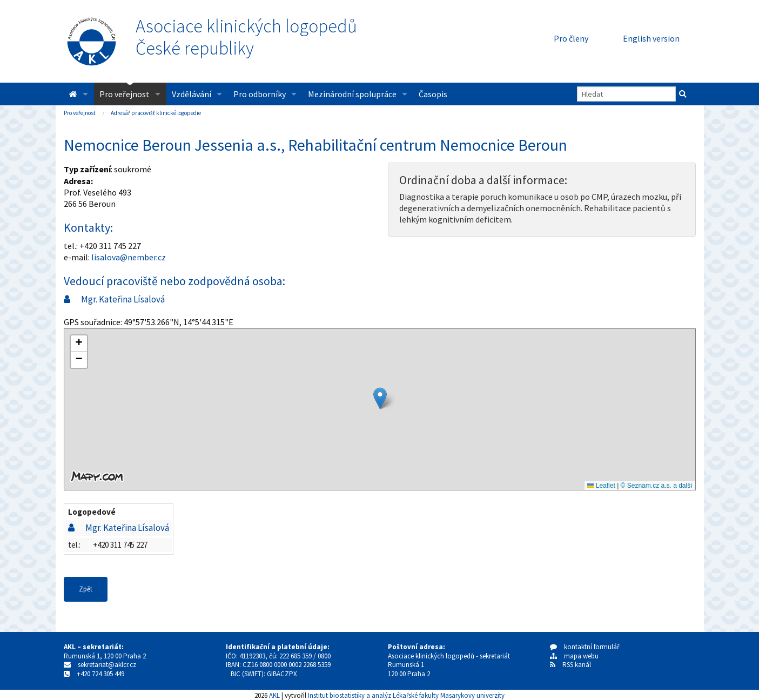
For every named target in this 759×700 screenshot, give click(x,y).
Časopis (433, 94)
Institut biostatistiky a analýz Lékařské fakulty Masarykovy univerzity (406, 695)
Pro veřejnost (125, 94)
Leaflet (601, 486)
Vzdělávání (192, 94)
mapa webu (574, 656)
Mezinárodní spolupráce (352, 94)
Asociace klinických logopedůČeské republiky (246, 37)
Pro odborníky (260, 94)
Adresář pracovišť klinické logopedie (156, 113)
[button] (380, 398)
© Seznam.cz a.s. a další (657, 486)
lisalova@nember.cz (129, 257)
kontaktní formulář (585, 647)
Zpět (86, 589)
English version (651, 38)
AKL (274, 695)
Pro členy (571, 38)
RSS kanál (577, 665)
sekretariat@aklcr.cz (107, 665)
